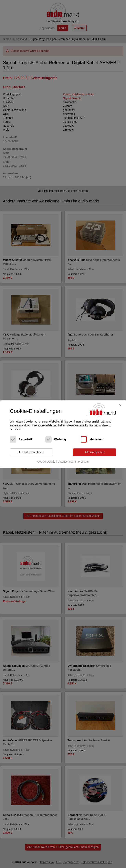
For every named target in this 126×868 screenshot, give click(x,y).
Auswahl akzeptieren (31, 452)
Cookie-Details (46, 462)
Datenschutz (65, 462)
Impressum (82, 462)
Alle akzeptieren (95, 452)
